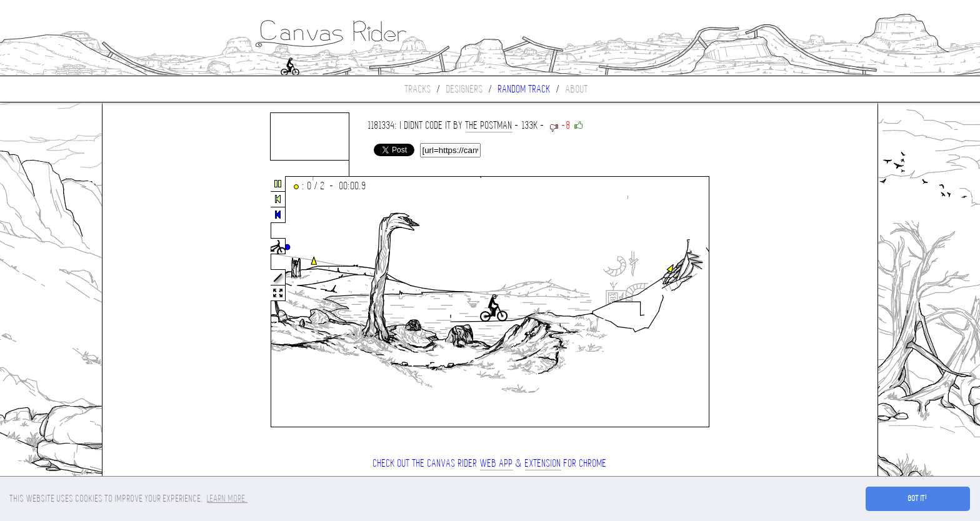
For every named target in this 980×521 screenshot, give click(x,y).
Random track (524, 89)
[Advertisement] (155, 302)
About (577, 89)
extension (543, 463)
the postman (489, 125)
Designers (465, 89)
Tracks (418, 89)
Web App (497, 463)
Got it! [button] (918, 499)
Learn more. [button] (227, 499)
